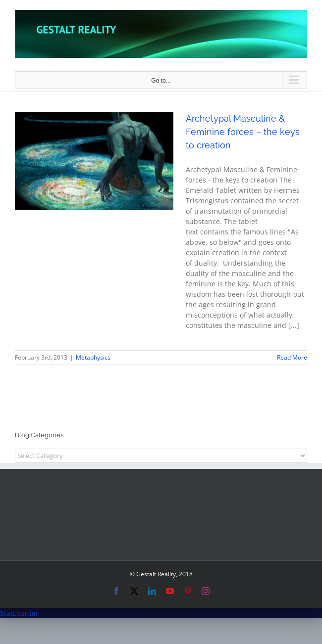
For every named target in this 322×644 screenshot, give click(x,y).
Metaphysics (93, 357)
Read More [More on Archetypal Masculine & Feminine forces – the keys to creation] (292, 357)
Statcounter (19, 613)
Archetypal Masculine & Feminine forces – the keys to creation (243, 132)
